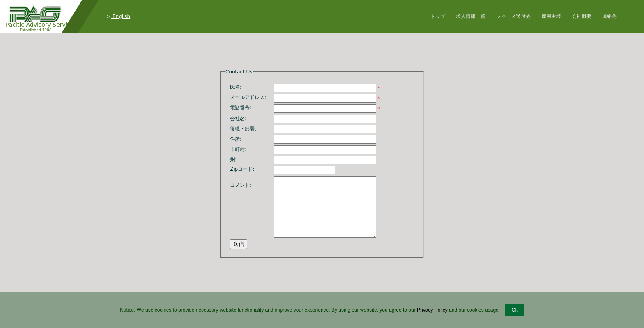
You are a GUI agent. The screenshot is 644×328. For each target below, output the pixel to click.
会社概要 (582, 16)
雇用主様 (551, 16)
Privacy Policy (432, 310)
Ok (514, 310)
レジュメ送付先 (513, 16)
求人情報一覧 (471, 16)
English (121, 16)
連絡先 (609, 16)
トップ (438, 16)
